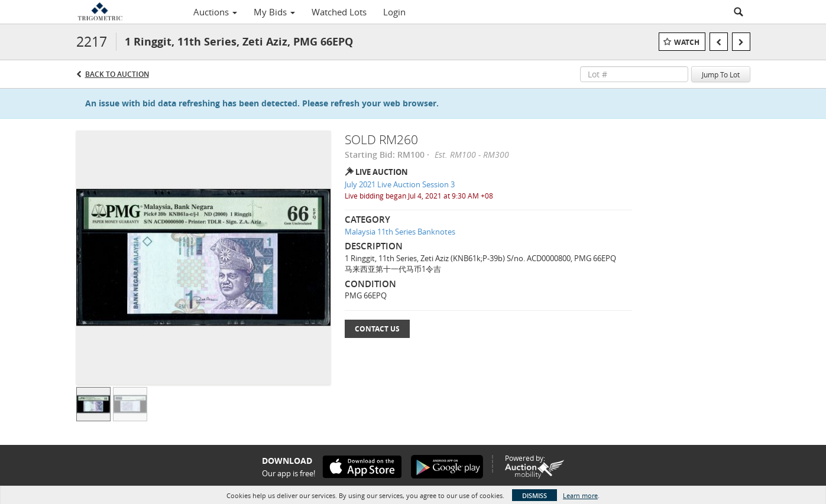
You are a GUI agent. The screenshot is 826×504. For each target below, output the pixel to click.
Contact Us (377, 329)
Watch (687, 42)
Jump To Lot (721, 74)
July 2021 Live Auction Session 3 (400, 184)
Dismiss (535, 495)
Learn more (580, 495)
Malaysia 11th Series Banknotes (400, 232)
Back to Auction (117, 74)
